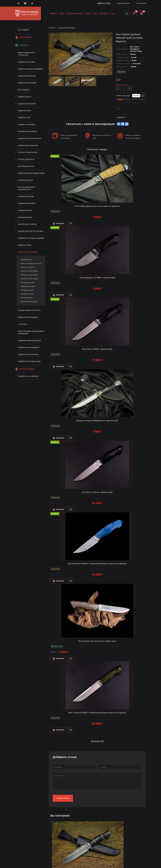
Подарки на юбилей (27, 83)
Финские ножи (27, 298)
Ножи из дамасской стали (31, 263)
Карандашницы (25, 217)
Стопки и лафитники (28, 152)
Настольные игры (26, 166)
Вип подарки (24, 90)
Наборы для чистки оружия (31, 231)
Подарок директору (27, 76)
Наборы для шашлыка (28, 145)
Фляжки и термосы (27, 125)
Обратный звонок (124, 3)
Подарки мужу (25, 111)
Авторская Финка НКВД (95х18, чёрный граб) (97, 420)
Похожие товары (97, 149)
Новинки (21, 45)
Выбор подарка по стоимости (26, 54)
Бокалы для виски (26, 159)
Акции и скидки (25, 369)
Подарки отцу (24, 118)
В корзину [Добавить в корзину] (60, 223)
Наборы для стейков (27, 224)
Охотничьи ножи (28, 282)
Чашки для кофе (25, 180)
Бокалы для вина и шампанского (27, 188)
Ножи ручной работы (28, 252)
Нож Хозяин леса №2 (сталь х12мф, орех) (97, 641)
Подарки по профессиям (29, 361)
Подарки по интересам (28, 354)
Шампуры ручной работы (29, 138)
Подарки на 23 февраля (28, 376)
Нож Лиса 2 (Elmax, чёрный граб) (97, 492)
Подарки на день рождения (30, 69)
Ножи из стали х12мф (29, 279)
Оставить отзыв (63, 797)
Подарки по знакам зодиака (31, 238)
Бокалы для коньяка (27, 131)
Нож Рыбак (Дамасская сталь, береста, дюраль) (97, 206)
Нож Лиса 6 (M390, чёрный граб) (97, 349)
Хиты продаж (23, 37)
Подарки (53, 13)
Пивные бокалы (25, 210)
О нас (113, 13)
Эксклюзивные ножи (29, 301)
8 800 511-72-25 (104, 3)
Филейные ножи (27, 294)
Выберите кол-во (122, 85)
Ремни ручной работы (28, 317)
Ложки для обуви (26, 196)
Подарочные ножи (28, 286)
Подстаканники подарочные (31, 173)
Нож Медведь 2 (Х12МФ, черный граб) (97, 277)
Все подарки (24, 30)
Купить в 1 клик (121, 119)
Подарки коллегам (27, 104)
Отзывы (88, 13)
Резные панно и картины (29, 310)
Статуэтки (22, 324)
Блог (95, 13)
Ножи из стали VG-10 (29, 275)
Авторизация (141, 3)
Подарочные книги (27, 203)
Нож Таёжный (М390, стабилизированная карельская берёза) (97, 712)
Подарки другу (25, 97)
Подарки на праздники (29, 347)
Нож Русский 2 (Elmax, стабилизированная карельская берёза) (97, 563)
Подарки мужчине (26, 62)
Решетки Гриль (25, 245)
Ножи (62, 13)
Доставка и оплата (74, 13)
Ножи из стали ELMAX (29, 271)
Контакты (104, 13)
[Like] (73, 223)
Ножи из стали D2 (28, 267)
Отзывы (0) (97, 740)
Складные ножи (27, 290)
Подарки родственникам (29, 340)
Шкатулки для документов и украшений (31, 332)
